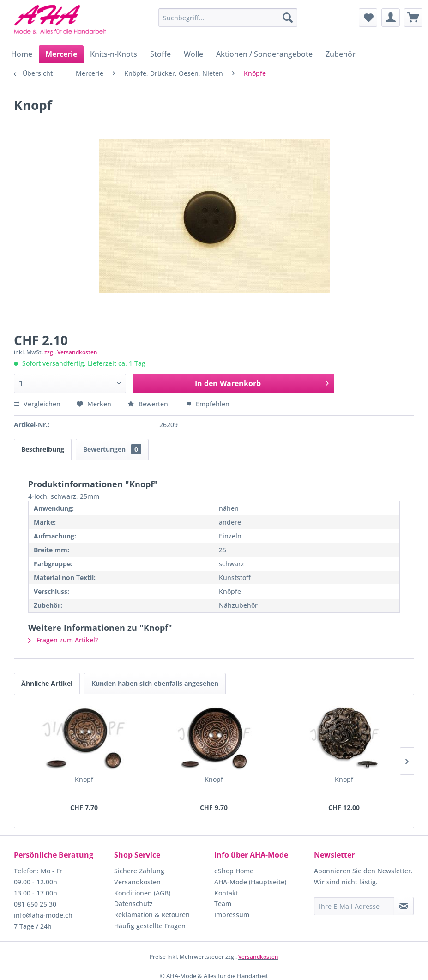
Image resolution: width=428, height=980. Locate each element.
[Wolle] (193, 54)
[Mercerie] (61, 54)
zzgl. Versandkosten (71, 352)
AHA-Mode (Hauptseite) (250, 882)
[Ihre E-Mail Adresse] (354, 906)
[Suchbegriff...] (228, 18)
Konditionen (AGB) (142, 893)
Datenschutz (133, 904)
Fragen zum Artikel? (63, 640)
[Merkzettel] (368, 18)
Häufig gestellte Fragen (150, 926)
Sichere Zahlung (139, 871)
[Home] (22, 54)
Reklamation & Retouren (152, 915)
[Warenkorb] (413, 18)
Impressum (232, 915)
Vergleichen (37, 404)
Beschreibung (43, 449)
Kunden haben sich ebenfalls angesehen (155, 683)
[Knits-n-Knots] (114, 54)
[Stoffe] (160, 54)
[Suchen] (288, 18)
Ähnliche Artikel (47, 683)
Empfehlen (208, 404)
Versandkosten (137, 882)
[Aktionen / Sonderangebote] (264, 54)
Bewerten (149, 404)
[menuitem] (228, 18)
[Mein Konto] (391, 18)
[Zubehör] (341, 54)
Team (223, 904)
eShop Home (234, 871)
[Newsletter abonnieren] (404, 906)
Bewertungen (112, 449)
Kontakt (226, 893)
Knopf (84, 779)
